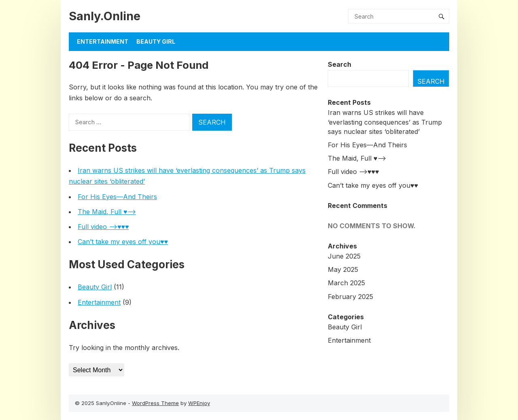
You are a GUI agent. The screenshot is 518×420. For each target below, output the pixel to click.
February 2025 (350, 297)
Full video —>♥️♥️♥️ (103, 227)
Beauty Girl (95, 287)
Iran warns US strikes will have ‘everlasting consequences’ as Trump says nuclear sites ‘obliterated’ (385, 122)
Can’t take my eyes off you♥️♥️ (123, 242)
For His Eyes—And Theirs (117, 197)
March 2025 (346, 283)
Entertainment (103, 41)
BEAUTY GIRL (156, 41)
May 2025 (343, 269)
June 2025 (344, 256)
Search (340, 64)
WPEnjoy (199, 403)
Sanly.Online (105, 16)
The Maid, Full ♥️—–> (107, 212)
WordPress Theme (155, 403)
